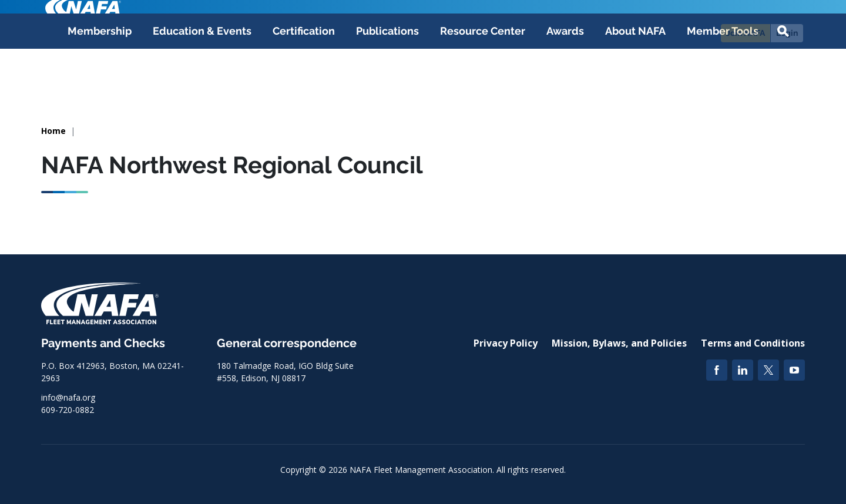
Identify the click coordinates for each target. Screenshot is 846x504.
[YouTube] (794, 370)
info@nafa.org (68, 397)
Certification (304, 83)
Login (787, 33)
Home (53, 131)
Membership (100, 83)
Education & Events (202, 83)
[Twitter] (768, 370)
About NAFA (635, 83)
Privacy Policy (506, 343)
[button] (783, 83)
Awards (565, 83)
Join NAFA (746, 33)
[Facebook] (717, 370)
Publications (387, 83)
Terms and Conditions (753, 343)
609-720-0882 (68, 410)
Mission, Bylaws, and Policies (619, 343)
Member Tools (723, 83)
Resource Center (483, 83)
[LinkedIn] (743, 370)
